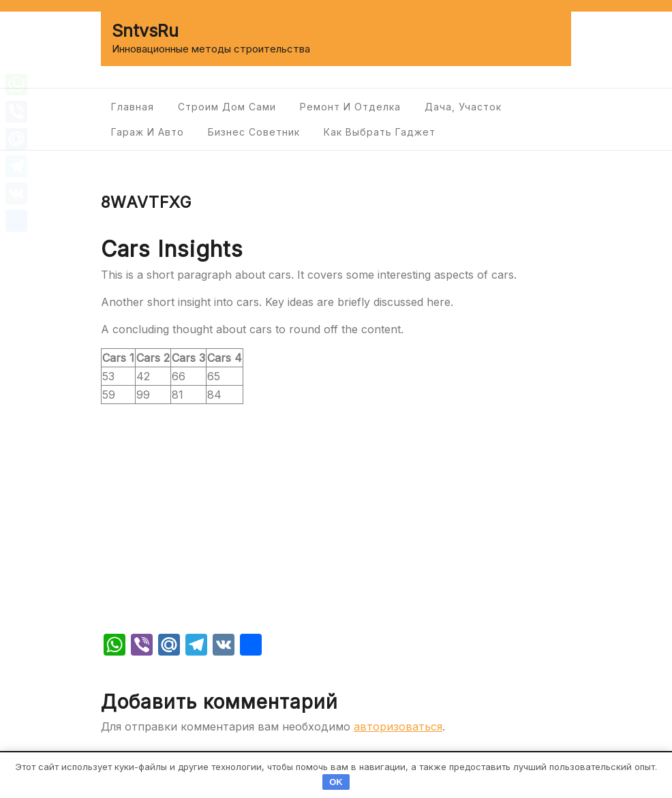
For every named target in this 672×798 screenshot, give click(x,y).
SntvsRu (145, 31)
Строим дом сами (227, 107)
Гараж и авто (148, 132)
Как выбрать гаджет (380, 132)
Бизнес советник (254, 132)
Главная (133, 107)
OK (336, 782)
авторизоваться (398, 726)
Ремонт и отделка (350, 107)
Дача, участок (463, 107)
